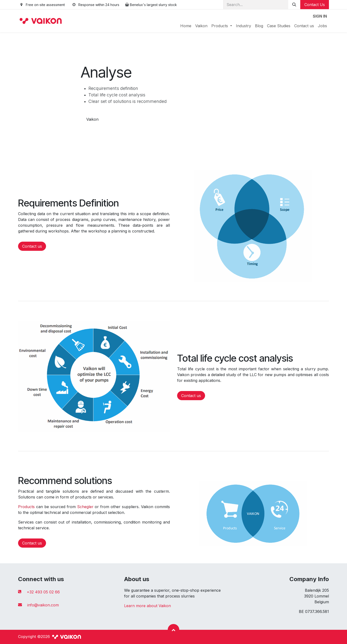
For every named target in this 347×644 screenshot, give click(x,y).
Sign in (320, 16)
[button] (173, 630)
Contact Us (315, 5)
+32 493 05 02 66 (43, 592)
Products (26, 507)
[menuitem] (186, 26)
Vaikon (92, 119)
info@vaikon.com (43, 605)
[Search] (294, 5)
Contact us (32, 246)
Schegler (85, 507)
